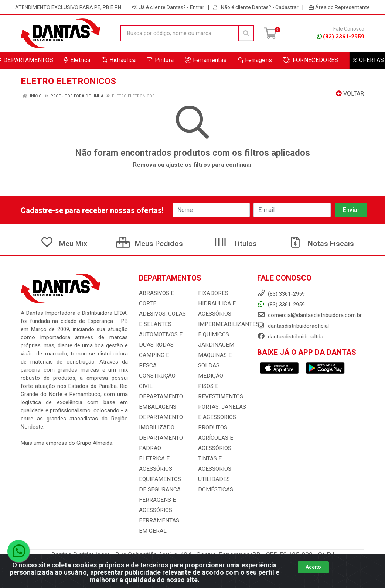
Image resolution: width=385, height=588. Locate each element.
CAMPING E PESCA (162, 355)
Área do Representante (339, 7)
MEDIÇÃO (209, 376)
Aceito (313, 567)
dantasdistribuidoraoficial (293, 326)
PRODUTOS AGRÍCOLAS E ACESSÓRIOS (215, 438)
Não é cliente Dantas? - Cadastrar (256, 7)
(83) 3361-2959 (341, 37)
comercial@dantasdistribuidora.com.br (309, 315)
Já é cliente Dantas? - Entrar (168, 7)
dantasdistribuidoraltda (290, 337)
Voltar (350, 94)
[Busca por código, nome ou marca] (180, 33)
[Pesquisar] (246, 33)
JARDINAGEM (215, 345)
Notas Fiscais (321, 244)
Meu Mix (64, 244)
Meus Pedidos (149, 244)
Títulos (236, 244)
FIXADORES (212, 293)
